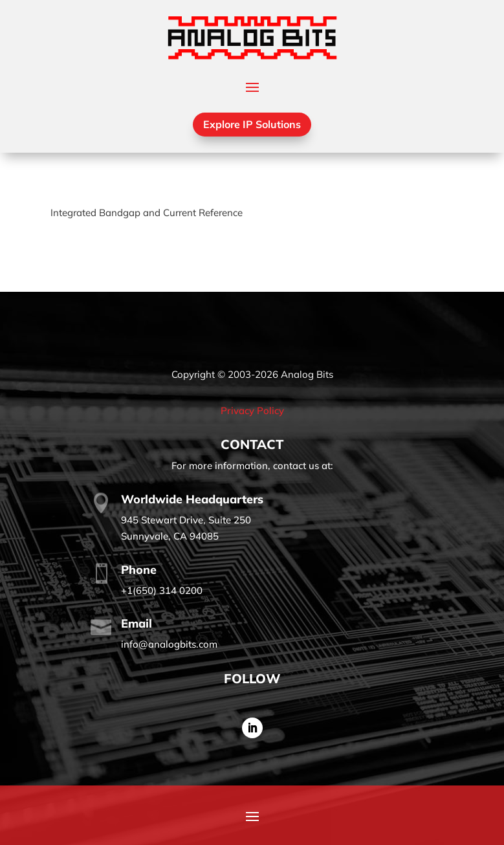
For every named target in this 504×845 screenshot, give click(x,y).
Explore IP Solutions (252, 124)
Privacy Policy (252, 411)
